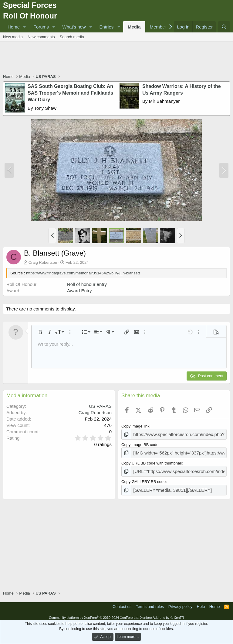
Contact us (122, 603)
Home (14, 27)
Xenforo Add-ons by (162, 614)
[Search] (224, 27)
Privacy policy (180, 603)
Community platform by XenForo (94, 614)
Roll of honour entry (87, 284)
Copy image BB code (140, 444)
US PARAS (100, 406)
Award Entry (79, 291)
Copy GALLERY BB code (144, 479)
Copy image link (135, 426)
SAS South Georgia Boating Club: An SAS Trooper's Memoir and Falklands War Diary (70, 93)
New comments (41, 37)
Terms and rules (150, 603)
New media (13, 37)
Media (134, 27)
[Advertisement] (116, 59)
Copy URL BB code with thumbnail (152, 461)
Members (159, 27)
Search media (72, 37)
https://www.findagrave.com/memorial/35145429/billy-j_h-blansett (83, 273)
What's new (74, 27)
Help (201, 603)
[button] (25, 27)
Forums (41, 27)
